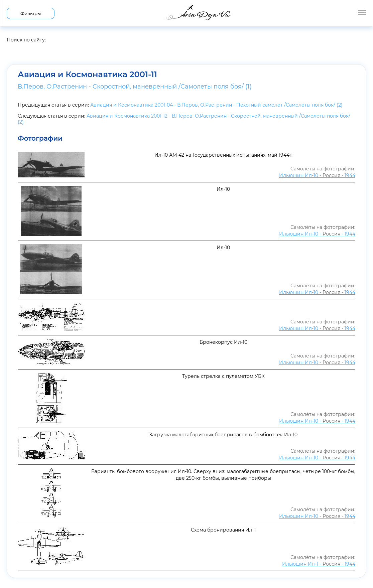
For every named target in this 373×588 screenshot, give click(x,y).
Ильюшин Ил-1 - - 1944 (319, 564)
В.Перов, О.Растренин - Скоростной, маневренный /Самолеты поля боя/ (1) (135, 87)
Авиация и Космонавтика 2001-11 (87, 75)
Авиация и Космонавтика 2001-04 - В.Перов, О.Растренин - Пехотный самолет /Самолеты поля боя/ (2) (216, 105)
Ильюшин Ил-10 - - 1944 (317, 175)
